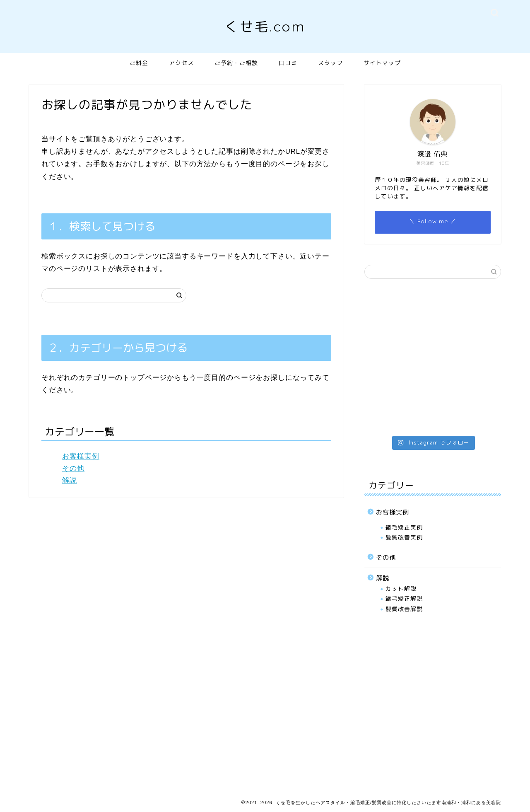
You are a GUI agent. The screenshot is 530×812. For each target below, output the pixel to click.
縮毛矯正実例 (404, 527)
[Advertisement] (433, 351)
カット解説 (401, 588)
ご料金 (139, 63)
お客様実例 (81, 456)
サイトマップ (382, 63)
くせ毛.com (265, 26)
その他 (73, 468)
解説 (70, 480)
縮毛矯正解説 (404, 598)
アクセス (181, 63)
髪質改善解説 (404, 609)
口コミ (288, 63)
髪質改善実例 (404, 537)
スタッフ (330, 63)
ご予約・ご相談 (236, 63)
